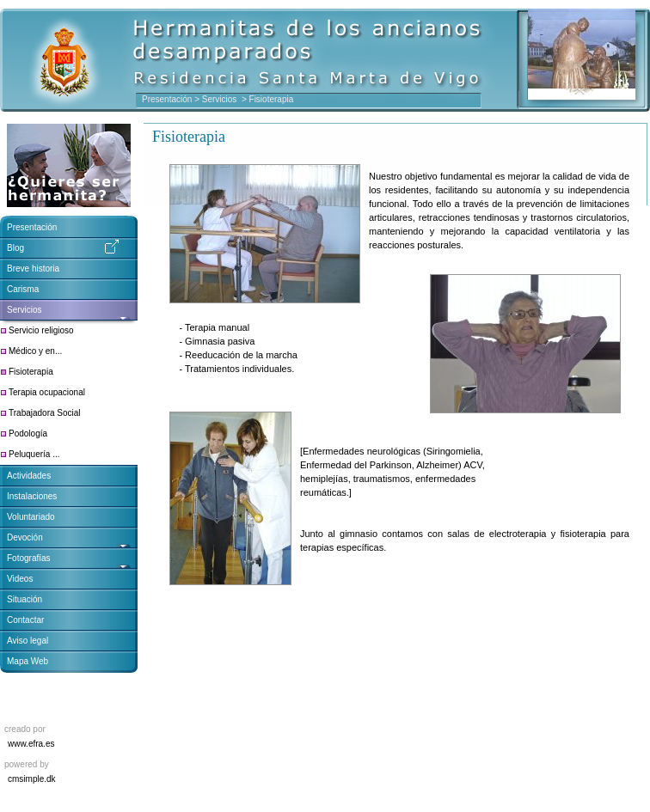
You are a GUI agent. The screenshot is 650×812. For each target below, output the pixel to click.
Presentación (167, 99)
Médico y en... (35, 351)
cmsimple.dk (32, 779)
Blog (15, 248)
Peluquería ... (34, 454)
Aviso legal (28, 641)
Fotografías (29, 558)
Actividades (29, 476)
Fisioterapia (31, 372)
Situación (25, 599)
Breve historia (33, 269)
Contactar (25, 620)
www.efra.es (31, 744)
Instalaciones (32, 496)
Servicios (221, 99)
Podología (28, 433)
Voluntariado (31, 517)
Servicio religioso (41, 330)
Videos (20, 579)
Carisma (23, 289)
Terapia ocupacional (47, 392)
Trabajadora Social (45, 413)
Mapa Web (28, 661)
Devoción (25, 537)
